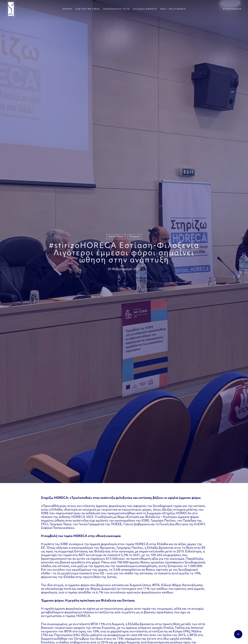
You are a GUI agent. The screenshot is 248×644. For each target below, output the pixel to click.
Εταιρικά (135, 237)
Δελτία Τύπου (116, 237)
